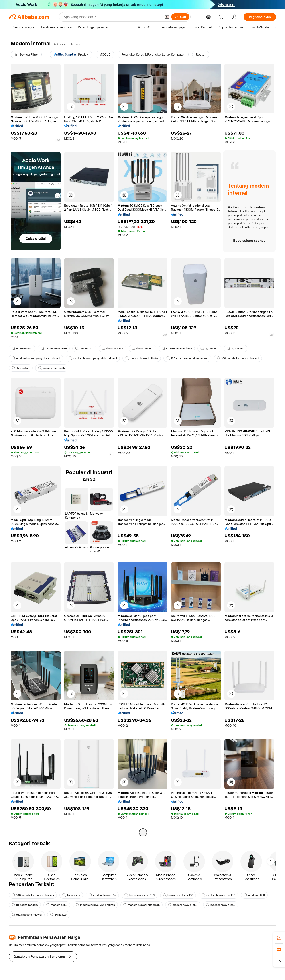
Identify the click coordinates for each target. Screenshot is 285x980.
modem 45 (84, 348)
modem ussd (22, 348)
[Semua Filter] (26, 54)
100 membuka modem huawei (187, 358)
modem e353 (254, 895)
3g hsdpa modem (25, 905)
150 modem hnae (54, 348)
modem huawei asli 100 (218, 895)
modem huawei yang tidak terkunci (36, 358)
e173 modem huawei (27, 915)
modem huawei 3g (52, 368)
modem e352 (57, 905)
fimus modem (112, 348)
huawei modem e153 (139, 895)
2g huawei (59, 915)
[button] (167, 17)
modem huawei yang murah (95, 905)
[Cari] (180, 17)
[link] (279, 938)
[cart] (222, 18)
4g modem (21, 368)
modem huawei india (177, 348)
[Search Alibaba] (112, 17)
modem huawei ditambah (141, 905)
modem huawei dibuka (142, 358)
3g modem (209, 348)
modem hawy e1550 (183, 905)
